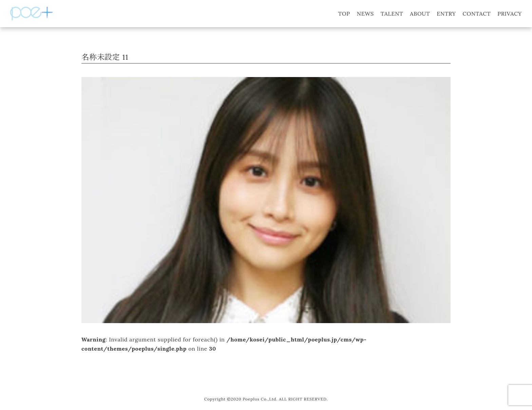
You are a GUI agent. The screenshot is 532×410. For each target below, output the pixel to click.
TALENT (392, 14)
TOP (344, 14)
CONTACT (477, 14)
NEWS (365, 14)
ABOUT (420, 14)
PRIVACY (510, 14)
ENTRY (446, 14)
